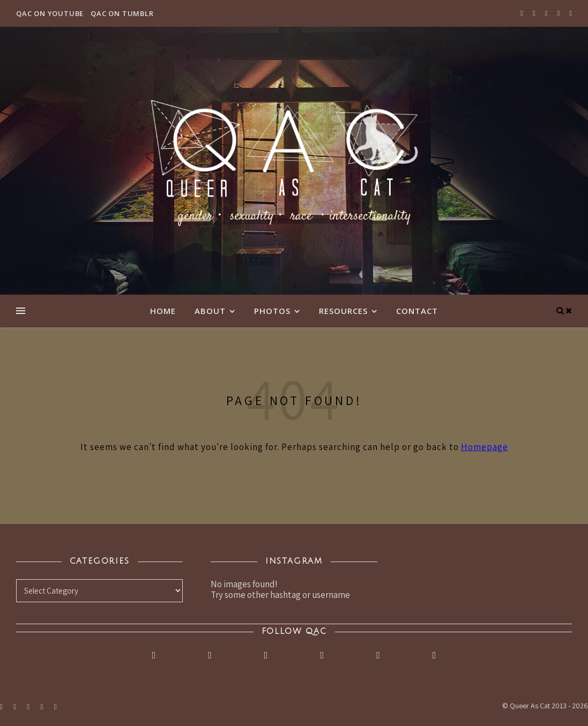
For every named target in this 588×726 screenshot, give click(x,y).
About (210, 311)
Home (163, 311)
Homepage (485, 447)
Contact (417, 311)
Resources (343, 311)
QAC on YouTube (50, 13)
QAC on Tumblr (122, 13)
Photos (272, 311)
